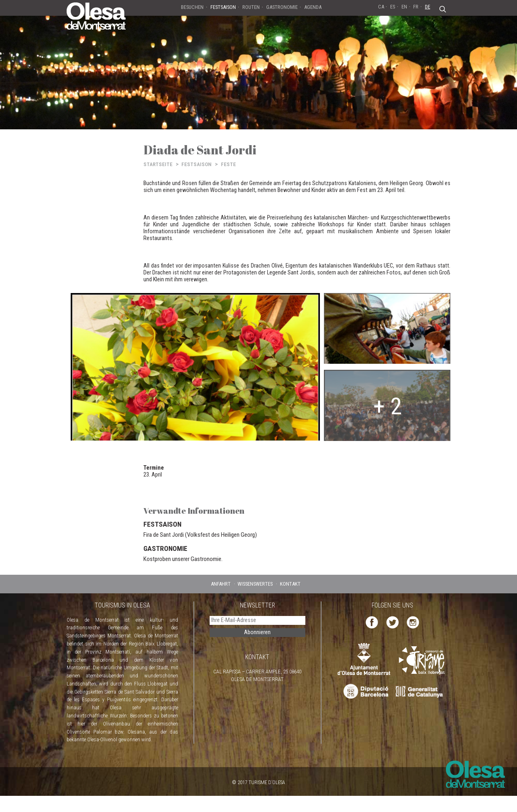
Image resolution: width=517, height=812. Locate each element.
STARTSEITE (158, 164)
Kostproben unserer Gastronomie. (183, 559)
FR (416, 7)
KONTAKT (290, 584)
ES (393, 7)
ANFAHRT (221, 584)
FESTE (228, 164)
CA (381, 7)
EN (404, 7)
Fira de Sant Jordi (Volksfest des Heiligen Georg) (200, 535)
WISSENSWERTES (255, 584)
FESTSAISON (197, 164)
